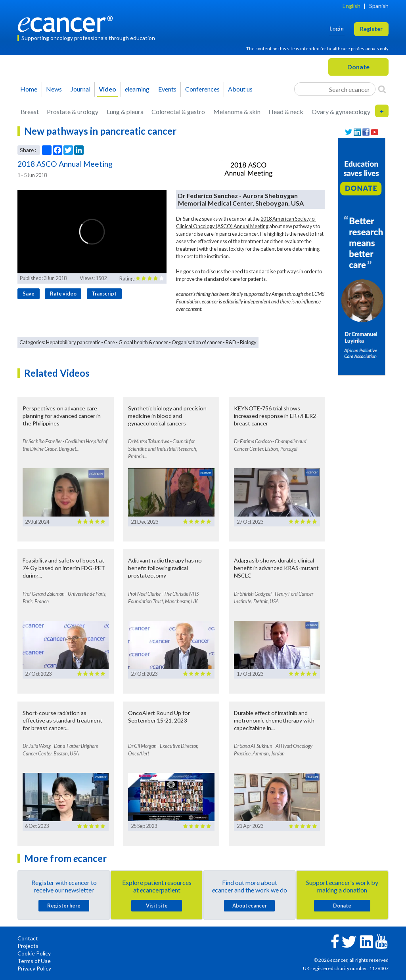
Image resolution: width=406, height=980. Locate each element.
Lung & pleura (125, 112)
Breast (30, 112)
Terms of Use (34, 961)
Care (109, 342)
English (351, 6)
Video (107, 89)
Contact (28, 938)
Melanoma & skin (237, 112)
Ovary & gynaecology (341, 112)
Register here (64, 906)
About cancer (250, 906)
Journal (80, 89)
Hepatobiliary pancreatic (73, 342)
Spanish (379, 6)
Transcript (104, 294)
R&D (231, 342)
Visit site (157, 906)
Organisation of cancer (197, 342)
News (54, 89)
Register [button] (371, 29)
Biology (248, 342)
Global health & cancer (143, 342)
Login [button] (337, 28)
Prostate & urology (73, 112)
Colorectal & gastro (178, 112)
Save (29, 294)
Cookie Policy (34, 953)
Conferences (202, 89)
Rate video (63, 294)
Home (29, 89)
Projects (28, 946)
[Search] (382, 89)
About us (240, 89)
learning (137, 89)
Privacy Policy (34, 968)
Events (167, 89)
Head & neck (286, 112)
